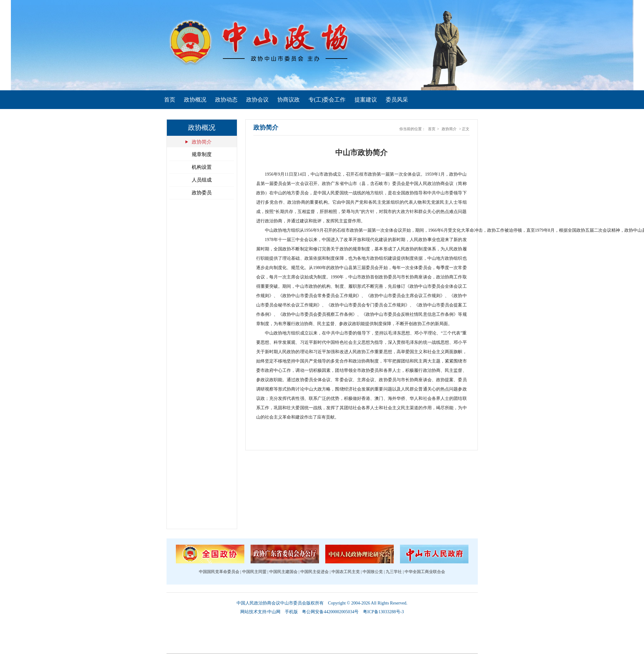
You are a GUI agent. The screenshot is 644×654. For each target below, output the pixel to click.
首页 (170, 100)
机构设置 (202, 167)
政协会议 (257, 100)
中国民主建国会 (283, 572)
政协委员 (202, 193)
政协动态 (226, 100)
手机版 (291, 612)
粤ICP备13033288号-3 (383, 612)
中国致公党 (373, 572)
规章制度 (202, 154)
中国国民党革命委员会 (219, 572)
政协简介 (202, 142)
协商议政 (289, 100)
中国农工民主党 (346, 572)
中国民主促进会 (315, 572)
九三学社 (394, 572)
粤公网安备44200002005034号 (330, 612)
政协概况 (195, 100)
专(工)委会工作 (327, 100)
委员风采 (397, 100)
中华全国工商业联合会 (425, 572)
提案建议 (366, 100)
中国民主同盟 (254, 572)
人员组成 (202, 180)
